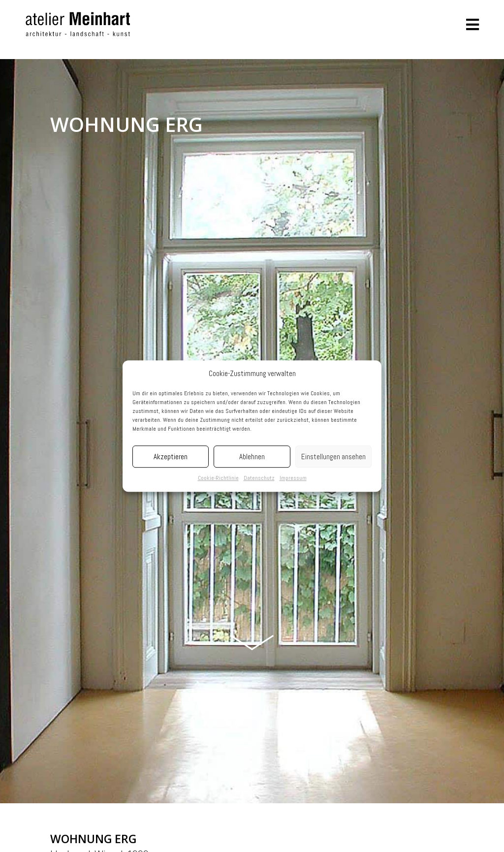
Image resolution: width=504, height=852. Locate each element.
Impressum (293, 478)
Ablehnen (252, 457)
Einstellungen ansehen (333, 457)
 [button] (472, 25)
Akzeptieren (171, 457)
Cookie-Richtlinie (218, 478)
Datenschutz (259, 478)
